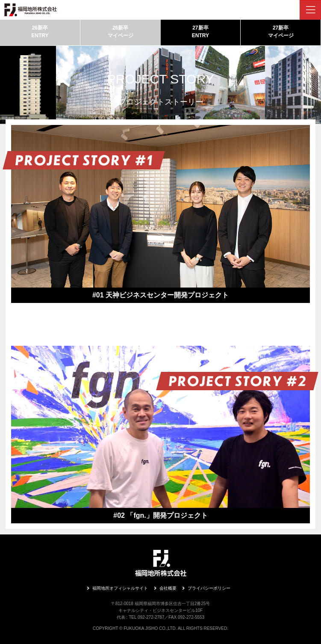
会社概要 (168, 588)
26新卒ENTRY (40, 32)
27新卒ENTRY (200, 32)
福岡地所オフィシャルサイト (120, 588)
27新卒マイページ (281, 32)
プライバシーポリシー (209, 588)
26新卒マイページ (121, 32)
